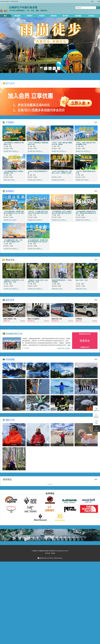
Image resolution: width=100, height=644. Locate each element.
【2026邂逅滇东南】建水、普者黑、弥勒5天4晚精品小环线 (13, 241)
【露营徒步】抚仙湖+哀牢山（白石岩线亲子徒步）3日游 (14, 281)
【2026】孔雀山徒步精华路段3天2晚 (38, 172)
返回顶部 (96, 430)
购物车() (96, 411)
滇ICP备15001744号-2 (62, 551)
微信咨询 (96, 417)
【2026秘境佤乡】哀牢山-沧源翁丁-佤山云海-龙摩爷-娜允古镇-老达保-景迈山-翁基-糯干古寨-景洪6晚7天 (62, 212)
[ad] (50, 541)
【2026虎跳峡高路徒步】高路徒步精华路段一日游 (14, 172)
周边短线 (17, 16)
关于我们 (92, 16)
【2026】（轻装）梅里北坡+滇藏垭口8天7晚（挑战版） (62, 144)
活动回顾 (78, 16)
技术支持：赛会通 (50, 553)
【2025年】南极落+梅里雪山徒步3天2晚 (86, 172)
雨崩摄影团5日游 (14, 334)
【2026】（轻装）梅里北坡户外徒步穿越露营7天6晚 (86, 144)
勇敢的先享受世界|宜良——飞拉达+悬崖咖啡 (62, 281)
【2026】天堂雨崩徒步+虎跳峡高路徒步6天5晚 (38, 144)
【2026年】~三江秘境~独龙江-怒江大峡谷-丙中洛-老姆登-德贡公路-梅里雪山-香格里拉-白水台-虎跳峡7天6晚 (38, 212)
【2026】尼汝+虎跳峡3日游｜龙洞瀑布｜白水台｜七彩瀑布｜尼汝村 (62, 172)
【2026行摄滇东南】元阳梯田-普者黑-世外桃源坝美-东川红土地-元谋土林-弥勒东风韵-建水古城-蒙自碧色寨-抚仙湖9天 (14, 212)
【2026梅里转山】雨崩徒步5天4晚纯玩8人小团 (14, 144)
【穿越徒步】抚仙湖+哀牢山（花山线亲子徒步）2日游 (38, 281)
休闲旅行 (29, 16)
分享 (96, 424)
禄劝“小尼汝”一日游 (82, 280)
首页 (5, 16)
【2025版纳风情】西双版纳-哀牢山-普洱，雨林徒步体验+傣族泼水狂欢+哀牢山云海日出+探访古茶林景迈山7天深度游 (86, 212)
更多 (96, 122)
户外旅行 (41, 16)
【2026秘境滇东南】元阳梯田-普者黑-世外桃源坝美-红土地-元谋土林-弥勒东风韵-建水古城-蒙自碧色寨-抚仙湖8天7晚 (38, 241)
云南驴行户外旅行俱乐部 (23, 7)
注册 (99, 1)
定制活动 (54, 16)
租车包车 (66, 16)
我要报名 (85, 341)
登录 (92, 1)
